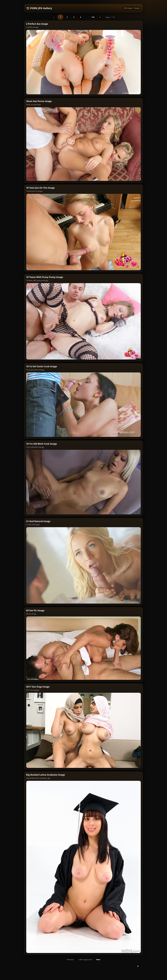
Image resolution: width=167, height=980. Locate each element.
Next (98, 916)
